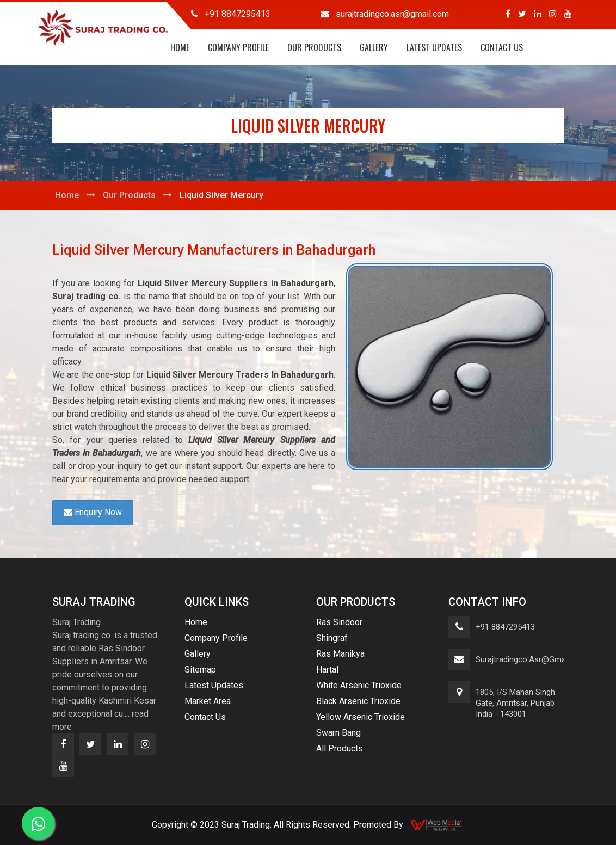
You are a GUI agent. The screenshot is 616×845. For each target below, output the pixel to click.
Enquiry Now (93, 512)
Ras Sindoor (339, 622)
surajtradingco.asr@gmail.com (532, 659)
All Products (340, 748)
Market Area (208, 701)
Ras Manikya (340, 654)
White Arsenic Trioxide (359, 685)
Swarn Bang (338, 733)
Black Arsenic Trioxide (358, 701)
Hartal (327, 670)
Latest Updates (434, 47)
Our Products (314, 47)
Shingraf (332, 638)
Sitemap (200, 670)
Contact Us (502, 47)
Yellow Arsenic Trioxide (361, 717)
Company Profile (238, 47)
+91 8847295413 (505, 627)
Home (180, 47)
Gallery (374, 47)
